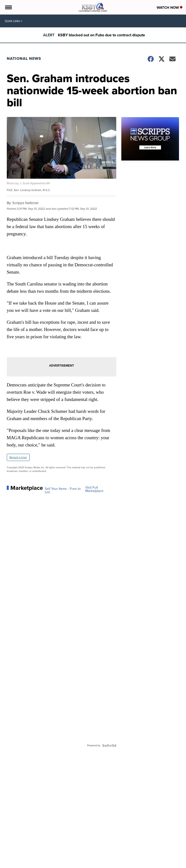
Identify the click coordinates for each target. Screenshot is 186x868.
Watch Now (170, 8)
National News (24, 58)
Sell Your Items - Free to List (63, 491)
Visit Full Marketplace (94, 489)
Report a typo (18, 457)
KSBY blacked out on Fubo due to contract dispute (101, 35)
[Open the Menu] (8, 7)
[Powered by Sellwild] (109, 745)
